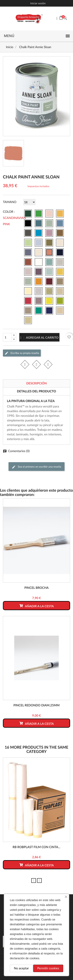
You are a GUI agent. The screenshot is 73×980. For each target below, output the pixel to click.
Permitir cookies (48, 968)
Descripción (36, 383)
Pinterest (48, 364)
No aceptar (21, 968)
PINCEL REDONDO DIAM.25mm (36, 705)
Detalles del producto (36, 391)
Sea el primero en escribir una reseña (36, 467)
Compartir (25, 364)
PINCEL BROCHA (36, 588)
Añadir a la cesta (36, 605)
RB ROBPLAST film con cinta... (36, 847)
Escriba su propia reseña (22, 353)
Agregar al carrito (39, 337)
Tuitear (36, 364)
